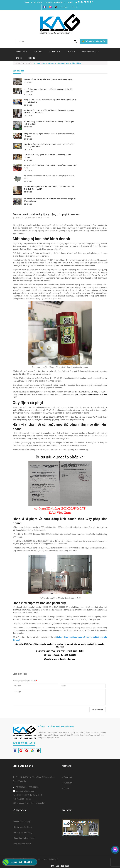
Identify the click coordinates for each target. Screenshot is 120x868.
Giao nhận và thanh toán (23, 838)
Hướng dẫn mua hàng (22, 833)
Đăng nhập (64, 7)
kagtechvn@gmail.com (55, 2)
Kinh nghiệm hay (90, 51)
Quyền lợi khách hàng (22, 827)
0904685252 (34, 787)
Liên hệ (32, 58)
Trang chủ (67, 777)
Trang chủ (22, 51)
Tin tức (71, 51)
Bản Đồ (19, 58)
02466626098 (22, 787)
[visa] (60, 866)
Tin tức (66, 788)
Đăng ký (74, 7)
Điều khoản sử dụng (21, 822)
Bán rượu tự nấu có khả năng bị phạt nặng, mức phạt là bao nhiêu (46, 214)
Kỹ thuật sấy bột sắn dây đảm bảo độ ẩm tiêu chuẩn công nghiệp (49, 79)
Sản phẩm (67, 783)
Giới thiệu (38, 51)
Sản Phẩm (55, 51)
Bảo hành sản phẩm (22, 844)
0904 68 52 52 (85, 2)
